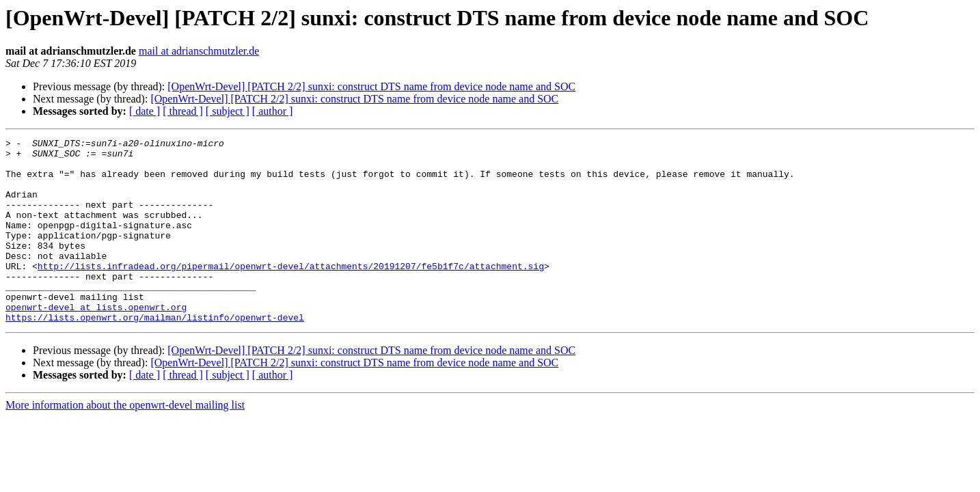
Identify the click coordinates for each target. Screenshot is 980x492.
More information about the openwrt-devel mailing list (125, 442)
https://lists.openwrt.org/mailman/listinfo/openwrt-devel (155, 354)
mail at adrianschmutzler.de (199, 51)
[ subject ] (228, 111)
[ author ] (273, 111)
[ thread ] (183, 111)
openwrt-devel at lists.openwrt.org (96, 342)
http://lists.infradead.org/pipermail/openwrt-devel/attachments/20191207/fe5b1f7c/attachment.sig (291, 292)
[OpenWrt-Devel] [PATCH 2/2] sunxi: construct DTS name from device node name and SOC (371, 86)
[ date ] (145, 111)
